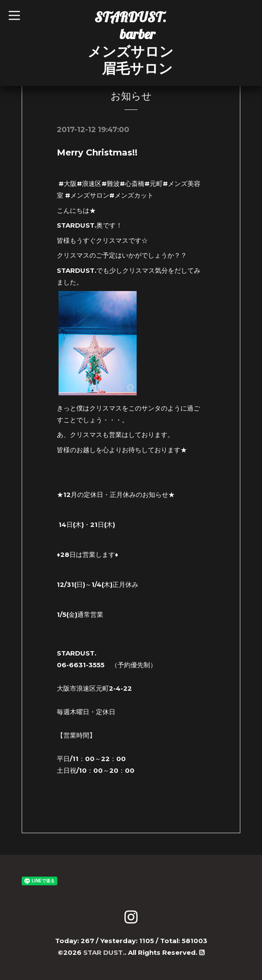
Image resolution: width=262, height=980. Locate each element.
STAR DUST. (104, 952)
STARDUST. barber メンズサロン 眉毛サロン (131, 43)
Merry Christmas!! (97, 152)
